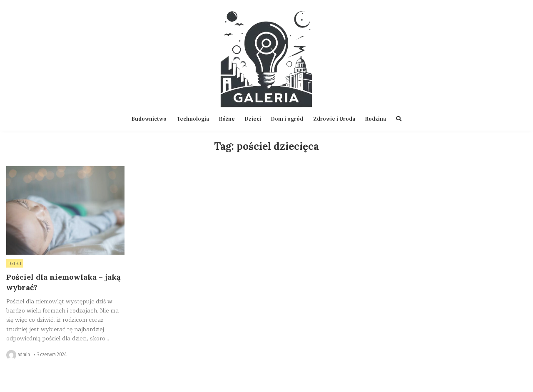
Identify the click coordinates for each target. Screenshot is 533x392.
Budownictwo (149, 119)
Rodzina (376, 119)
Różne (227, 119)
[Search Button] (399, 119)
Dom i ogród (287, 119)
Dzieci (253, 119)
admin (24, 355)
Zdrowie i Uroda (334, 119)
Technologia (193, 119)
